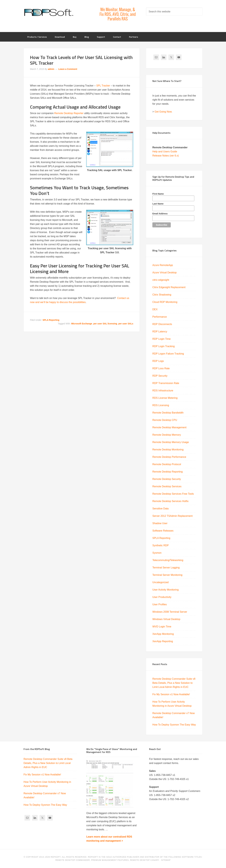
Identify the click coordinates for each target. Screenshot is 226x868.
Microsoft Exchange (82, 324)
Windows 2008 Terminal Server (170, 612)
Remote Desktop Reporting (168, 472)
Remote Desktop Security (167, 479)
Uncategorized (160, 582)
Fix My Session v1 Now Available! (171, 694)
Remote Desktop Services (167, 486)
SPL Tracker (103, 86)
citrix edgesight (161, 280)
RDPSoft (49, 13)
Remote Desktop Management (169, 427)
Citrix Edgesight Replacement (169, 287)
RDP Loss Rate (161, 368)
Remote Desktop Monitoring (168, 450)
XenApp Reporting (163, 641)
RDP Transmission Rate (166, 383)
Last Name (158, 204)
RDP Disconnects (162, 324)
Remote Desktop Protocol (167, 464)
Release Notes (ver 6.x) (166, 156)
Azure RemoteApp (163, 265)
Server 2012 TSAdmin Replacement (172, 516)
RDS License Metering (165, 398)
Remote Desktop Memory (167, 435)
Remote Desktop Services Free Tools (173, 494)
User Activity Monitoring (165, 590)
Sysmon (157, 553)
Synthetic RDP (161, 545)
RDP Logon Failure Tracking (168, 354)
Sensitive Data (160, 509)
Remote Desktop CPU (165, 420)
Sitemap (166, 860)
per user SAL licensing (105, 324)
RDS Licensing (161, 405)
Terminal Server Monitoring (167, 575)
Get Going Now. (163, 112)
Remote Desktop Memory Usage (171, 442)
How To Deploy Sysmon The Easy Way (174, 725)
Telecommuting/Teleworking (168, 560)
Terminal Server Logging (166, 568)
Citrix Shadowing (162, 295)
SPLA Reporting (51, 320)
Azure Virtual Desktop (164, 273)
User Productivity (162, 597)
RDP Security (160, 376)
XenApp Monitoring (163, 634)
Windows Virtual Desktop (166, 619)
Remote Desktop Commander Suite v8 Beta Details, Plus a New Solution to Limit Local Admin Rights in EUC (174, 683)
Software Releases (163, 531)
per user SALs (126, 324)
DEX (155, 309)
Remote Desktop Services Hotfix (170, 501)
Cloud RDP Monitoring (165, 302)
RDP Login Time (161, 339)
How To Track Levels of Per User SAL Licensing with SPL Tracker (81, 60)
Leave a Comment (68, 69)
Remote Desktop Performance (169, 457)
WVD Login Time (162, 627)
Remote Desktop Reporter (69, 113)
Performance (160, 317)
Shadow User (160, 523)
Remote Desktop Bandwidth (168, 413)
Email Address (160, 214)
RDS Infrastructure (163, 391)
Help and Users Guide (165, 152)
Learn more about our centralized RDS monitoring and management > (109, 839)
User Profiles (160, 604)
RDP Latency (160, 332)
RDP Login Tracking (164, 346)
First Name (158, 194)
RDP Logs (158, 361)
